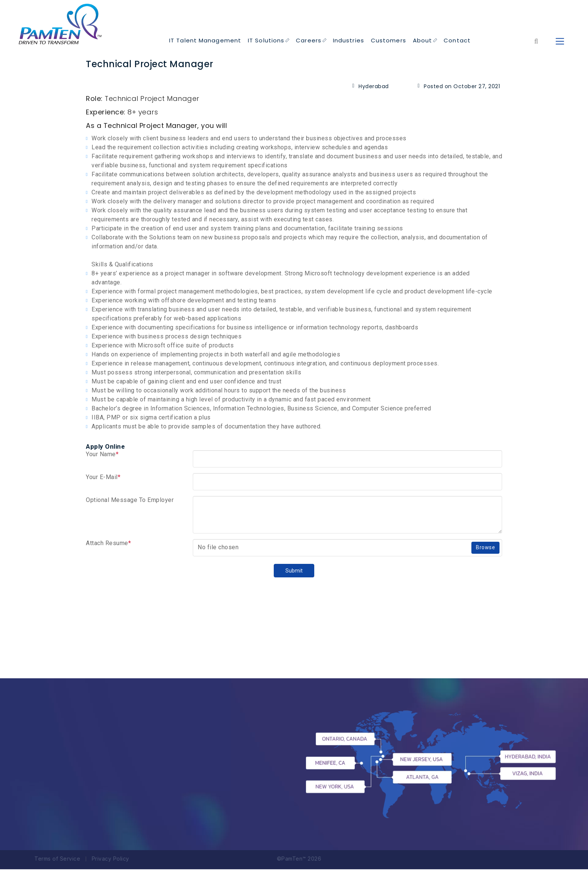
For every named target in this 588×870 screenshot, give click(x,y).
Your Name (102, 455)
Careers (311, 41)
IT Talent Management (205, 41)
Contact (457, 41)
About (425, 41)
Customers (388, 41)
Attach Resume (108, 544)
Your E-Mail (103, 478)
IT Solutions (268, 41)
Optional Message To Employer (130, 501)
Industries (349, 41)
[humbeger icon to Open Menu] (560, 42)
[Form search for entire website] (536, 42)
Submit (294, 571)
